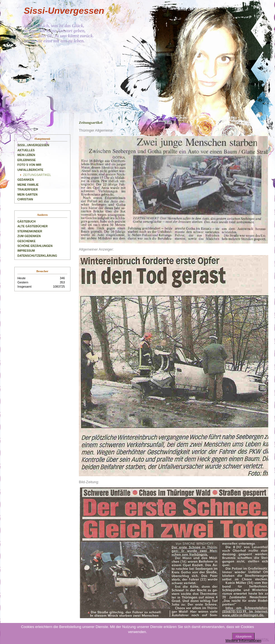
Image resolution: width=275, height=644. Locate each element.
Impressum (26, 251)
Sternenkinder (30, 231)
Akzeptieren (243, 636)
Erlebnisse (27, 160)
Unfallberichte (30, 170)
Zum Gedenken (29, 236)
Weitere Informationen (243, 640)
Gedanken (26, 180)
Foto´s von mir (29, 165)
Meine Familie (28, 185)
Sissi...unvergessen (33, 145)
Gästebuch (27, 222)
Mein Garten (27, 195)
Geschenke (27, 241)
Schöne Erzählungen (35, 246)
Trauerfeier (28, 190)
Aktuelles (26, 150)
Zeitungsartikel (37, 175)
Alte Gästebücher (33, 226)
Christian (25, 199)
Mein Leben (26, 155)
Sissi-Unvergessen (64, 11)
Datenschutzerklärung (37, 256)
